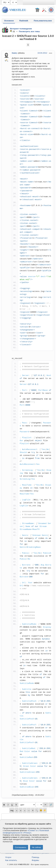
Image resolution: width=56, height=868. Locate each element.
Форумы (35, 860)
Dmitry (15, 53)
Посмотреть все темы (29, 31)
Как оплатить (11, 860)
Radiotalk (24, 21)
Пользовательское (43, 21)
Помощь (36, 857)
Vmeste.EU (18, 10)
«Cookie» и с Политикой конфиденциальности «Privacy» (26, 832)
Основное (9, 21)
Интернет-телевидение (21, 29)
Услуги (8, 857)
